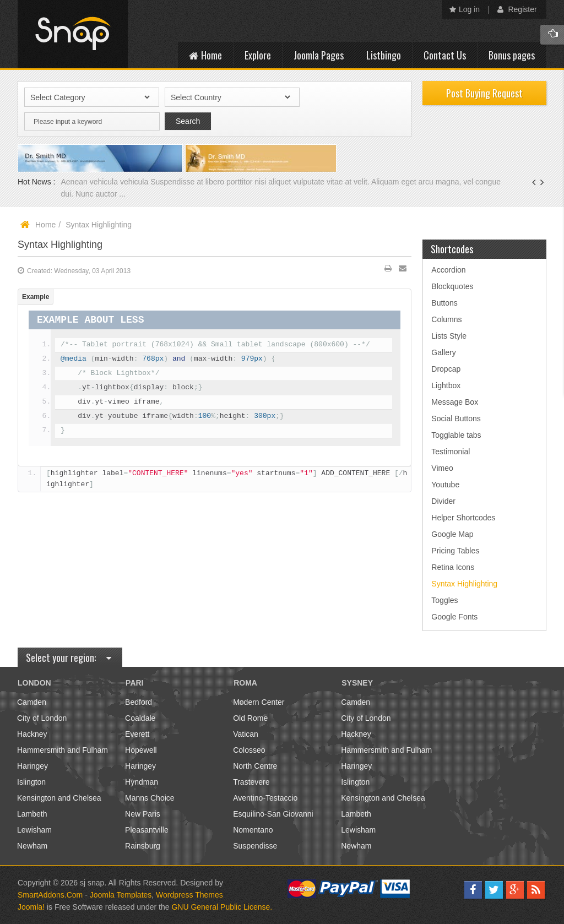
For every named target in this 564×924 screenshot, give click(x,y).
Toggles (444, 600)
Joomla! (31, 907)
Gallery (443, 352)
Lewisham (34, 830)
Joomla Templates (121, 895)
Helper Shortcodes (463, 518)
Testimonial (451, 452)
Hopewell (141, 750)
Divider (443, 501)
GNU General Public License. (222, 907)
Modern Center (259, 702)
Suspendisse (255, 846)
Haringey (32, 766)
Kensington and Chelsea (59, 798)
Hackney (32, 734)
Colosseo (249, 750)
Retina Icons (453, 567)
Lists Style (449, 336)
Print (388, 270)
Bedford (139, 702)
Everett (137, 734)
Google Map (452, 534)
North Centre (255, 766)
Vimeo (442, 468)
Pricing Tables (455, 551)
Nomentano (253, 830)
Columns (446, 319)
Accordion (448, 270)
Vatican (246, 734)
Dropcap (446, 369)
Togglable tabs (456, 435)
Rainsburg (143, 846)
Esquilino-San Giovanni (273, 814)
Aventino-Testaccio (265, 798)
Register (517, 9)
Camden (32, 702)
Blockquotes (452, 286)
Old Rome (250, 718)
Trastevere (251, 782)
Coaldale (140, 718)
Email (403, 270)
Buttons (444, 303)
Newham (32, 846)
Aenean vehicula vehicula (105, 182)
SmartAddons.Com (50, 895)
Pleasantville (147, 830)
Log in (465, 9)
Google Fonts (454, 617)
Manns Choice (150, 798)
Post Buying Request (484, 93)
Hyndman (142, 782)
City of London (42, 718)
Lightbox (446, 385)
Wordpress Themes (189, 895)
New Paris (143, 814)
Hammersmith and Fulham (63, 750)
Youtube (445, 485)
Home (45, 225)
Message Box (455, 402)
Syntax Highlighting (60, 244)
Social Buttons (456, 418)
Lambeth (32, 814)
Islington (31, 782)
